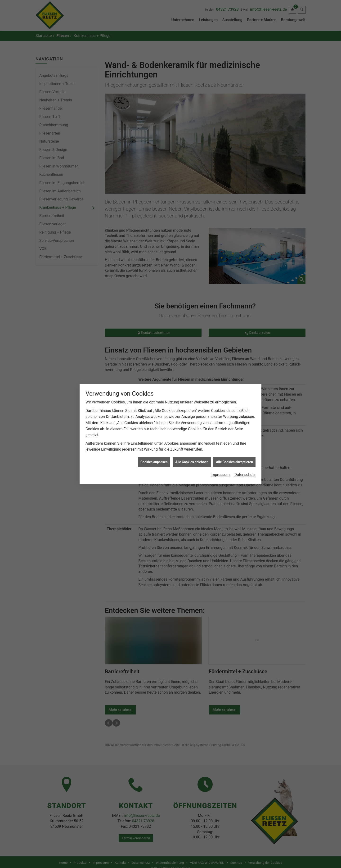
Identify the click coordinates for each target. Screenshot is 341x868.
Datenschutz (245, 472)
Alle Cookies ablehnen (192, 459)
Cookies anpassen (154, 459)
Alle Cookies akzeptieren (234, 459)
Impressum (220, 472)
